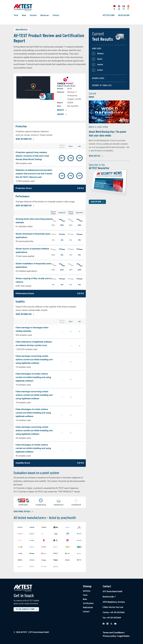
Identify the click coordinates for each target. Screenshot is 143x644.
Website (62, 110)
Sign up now (98, 202)
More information (25, 139)
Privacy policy (109, 636)
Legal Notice (124, 636)
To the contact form (27, 609)
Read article (96, 156)
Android (97, 65)
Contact (56, 15)
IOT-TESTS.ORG (109, 15)
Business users (98, 78)
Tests (16, 15)
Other (105, 127)
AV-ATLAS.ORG (124, 15)
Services (33, 15)
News (24, 15)
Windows (98, 54)
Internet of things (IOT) (102, 85)
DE (114, 7)
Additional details (23, 511)
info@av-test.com (116, 607)
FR (124, 7)
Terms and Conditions (113, 633)
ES (128, 7)
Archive (62, 114)
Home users (97, 49)
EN (119, 7)
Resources (45, 15)
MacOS (97, 59)
